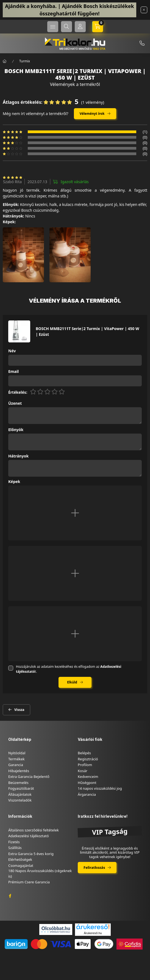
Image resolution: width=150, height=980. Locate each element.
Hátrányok (18, 456)
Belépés (84, 753)
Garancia (16, 765)
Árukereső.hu (93, 933)
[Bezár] (144, 10)
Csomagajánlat (21, 865)
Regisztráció (88, 759)
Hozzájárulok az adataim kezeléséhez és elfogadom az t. (69, 669)
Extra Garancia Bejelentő (29, 777)
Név (12, 351)
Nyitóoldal (17, 753)
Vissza (19, 710)
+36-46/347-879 (142, 43)
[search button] (66, 27)
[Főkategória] (5, 61)
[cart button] (98, 27)
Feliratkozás (94, 867)
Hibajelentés (19, 771)
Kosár (83, 771)
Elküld (72, 682)
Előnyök (16, 430)
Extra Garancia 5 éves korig (31, 854)
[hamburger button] (53, 27)
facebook (10, 896)
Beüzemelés (18, 783)
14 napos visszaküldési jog (100, 788)
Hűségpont (87, 783)
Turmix (25, 61)
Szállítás (15, 848)
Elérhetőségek (20, 859)
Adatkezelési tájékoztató (29, 836)
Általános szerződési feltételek (34, 830)
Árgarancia (87, 794)
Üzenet (15, 404)
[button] (23, 255)
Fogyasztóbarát (21, 788)
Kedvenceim (88, 777)
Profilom (85, 765)
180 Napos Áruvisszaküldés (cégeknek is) (40, 873)
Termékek (16, 759)
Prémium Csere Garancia (29, 882)
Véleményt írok (92, 114)
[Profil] (80, 27)
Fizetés (14, 842)
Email (13, 372)
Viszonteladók (20, 800)
